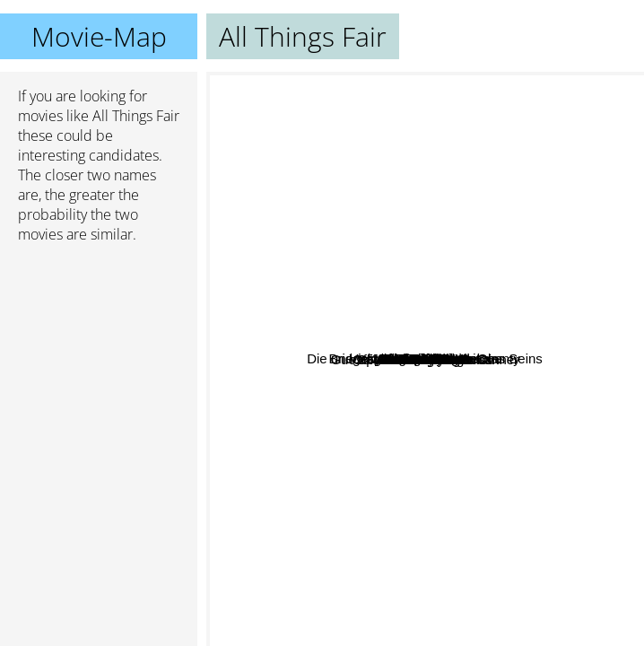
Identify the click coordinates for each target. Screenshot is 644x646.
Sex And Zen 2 (283, 322)
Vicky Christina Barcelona (560, 226)
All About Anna (540, 413)
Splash (509, 371)
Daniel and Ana (439, 453)
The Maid (521, 202)
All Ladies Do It (357, 140)
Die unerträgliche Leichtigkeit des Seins (369, 244)
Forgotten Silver (471, 406)
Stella (467, 479)
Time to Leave (382, 589)
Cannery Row (383, 402)
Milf (492, 314)
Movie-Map (99, 36)
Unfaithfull (477, 515)
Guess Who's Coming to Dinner (370, 307)
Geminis (418, 484)
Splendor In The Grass (375, 422)
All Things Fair (425, 359)
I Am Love (386, 283)
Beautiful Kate (386, 373)
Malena (435, 205)
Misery (384, 526)
